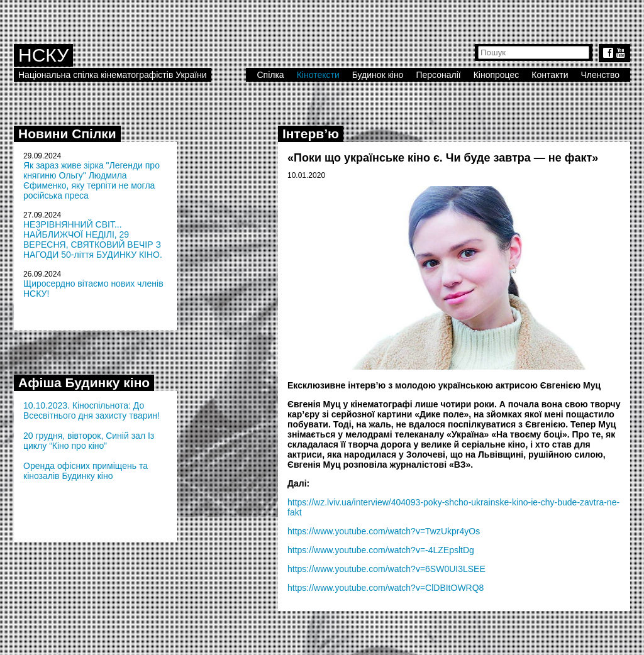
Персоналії (438, 75)
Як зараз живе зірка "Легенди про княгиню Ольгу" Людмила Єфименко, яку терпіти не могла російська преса (92, 180)
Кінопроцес (497, 75)
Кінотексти (318, 75)
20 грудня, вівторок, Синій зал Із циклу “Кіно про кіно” (89, 441)
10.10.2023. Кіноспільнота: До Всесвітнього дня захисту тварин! (92, 410)
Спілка (270, 75)
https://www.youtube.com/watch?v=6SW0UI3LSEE (386, 569)
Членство (601, 75)
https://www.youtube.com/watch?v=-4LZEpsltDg (381, 550)
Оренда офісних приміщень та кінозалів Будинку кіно (86, 471)
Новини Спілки (67, 134)
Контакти (550, 75)
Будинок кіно (378, 75)
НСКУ (43, 55)
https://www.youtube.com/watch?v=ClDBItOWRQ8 (386, 588)
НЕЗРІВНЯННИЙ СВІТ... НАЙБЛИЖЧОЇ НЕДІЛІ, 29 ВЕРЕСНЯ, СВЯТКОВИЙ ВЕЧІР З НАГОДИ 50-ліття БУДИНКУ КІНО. (93, 239)
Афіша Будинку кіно (84, 383)
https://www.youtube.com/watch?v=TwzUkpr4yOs (384, 531)
